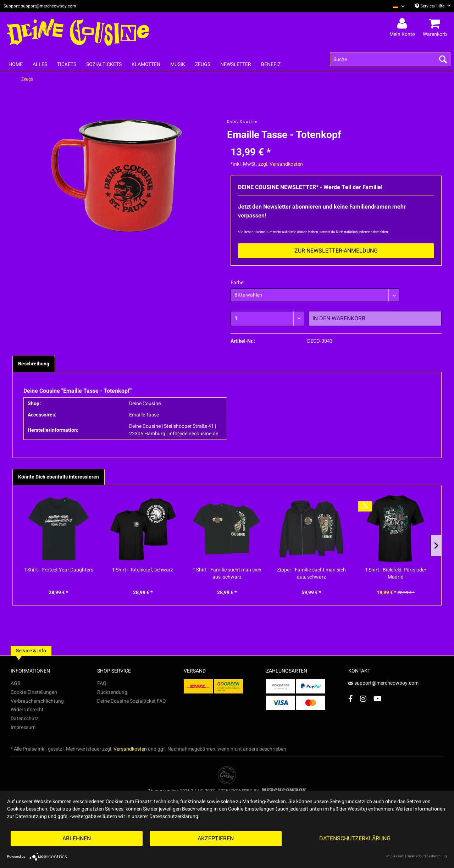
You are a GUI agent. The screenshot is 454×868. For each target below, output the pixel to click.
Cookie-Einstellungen (34, 692)
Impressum (23, 727)
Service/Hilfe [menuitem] (433, 6)
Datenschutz (25, 718)
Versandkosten (130, 749)
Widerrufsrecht (27, 710)
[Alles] (40, 64)
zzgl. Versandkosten (281, 164)
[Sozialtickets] (104, 64)
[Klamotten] (146, 64)
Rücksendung (112, 692)
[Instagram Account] (363, 699)
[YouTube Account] (378, 699)
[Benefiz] (271, 64)
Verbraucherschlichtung (37, 701)
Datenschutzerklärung (355, 839)
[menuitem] (396, 6)
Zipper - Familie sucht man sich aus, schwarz (311, 574)
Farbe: (237, 283)
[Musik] (178, 64)
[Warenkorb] (436, 24)
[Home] (16, 64)
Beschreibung (34, 364)
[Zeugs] (203, 64)
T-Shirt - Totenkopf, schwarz (143, 570)
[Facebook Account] (351, 699)
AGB (16, 683)
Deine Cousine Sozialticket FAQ (132, 701)
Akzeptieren (216, 839)
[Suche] (390, 59)
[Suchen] (443, 59)
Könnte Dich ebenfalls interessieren (59, 477)
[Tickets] (67, 64)
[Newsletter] (236, 64)
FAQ (102, 683)
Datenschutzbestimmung (427, 856)
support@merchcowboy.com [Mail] (383, 683)
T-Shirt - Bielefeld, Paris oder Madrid (396, 574)
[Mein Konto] (403, 24)
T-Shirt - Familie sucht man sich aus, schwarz (227, 574)
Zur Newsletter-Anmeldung (336, 251)
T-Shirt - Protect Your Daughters (59, 570)
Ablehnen (77, 839)
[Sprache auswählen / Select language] (399, 6)
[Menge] (267, 319)
